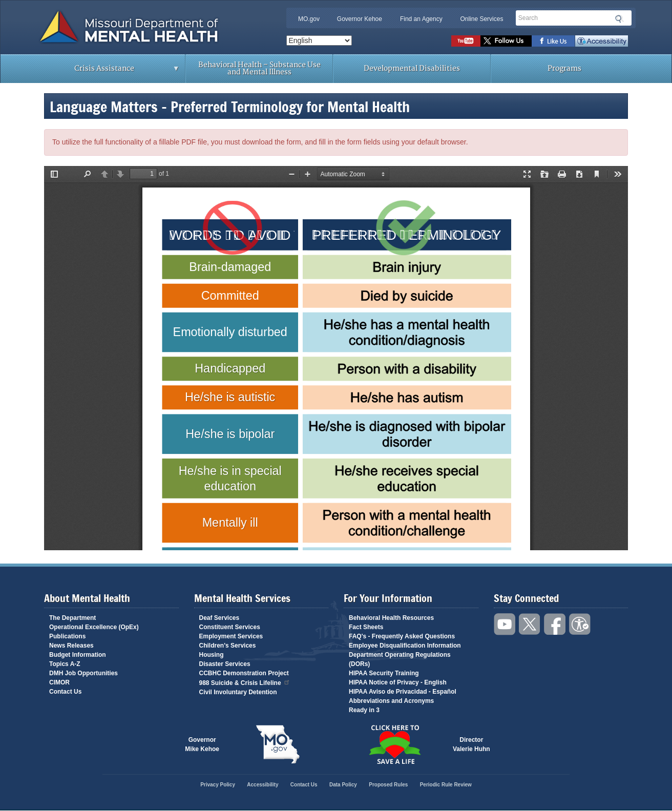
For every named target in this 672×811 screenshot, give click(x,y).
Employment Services (231, 636)
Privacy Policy (218, 785)
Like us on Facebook (553, 41)
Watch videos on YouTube (466, 41)
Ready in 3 (364, 710)
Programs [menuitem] (564, 68)
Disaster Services (225, 664)
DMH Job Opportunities (83, 673)
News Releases (71, 646)
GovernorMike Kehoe (202, 744)
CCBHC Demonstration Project (244, 673)
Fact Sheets (366, 627)
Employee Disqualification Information (405, 646)
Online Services (481, 19)
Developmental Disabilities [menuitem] (412, 68)
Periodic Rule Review (446, 785)
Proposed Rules (388, 785)
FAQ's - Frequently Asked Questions (402, 636)
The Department (72, 618)
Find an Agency (421, 19)
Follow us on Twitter (506, 41)
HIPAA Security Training (384, 673)
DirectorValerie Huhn (471, 744)
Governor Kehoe (360, 19)
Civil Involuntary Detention (238, 692)
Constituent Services (230, 627)
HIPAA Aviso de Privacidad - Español (403, 692)
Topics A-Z (65, 664)
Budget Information (78, 655)
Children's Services (228, 646)
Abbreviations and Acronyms (391, 701)
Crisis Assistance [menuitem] (107, 72)
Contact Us (65, 692)
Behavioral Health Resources (391, 618)
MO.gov (309, 19)
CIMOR (59, 682)
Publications (67, 636)
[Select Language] (319, 40)
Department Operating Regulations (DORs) (400, 659)
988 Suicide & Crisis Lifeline (245, 682)
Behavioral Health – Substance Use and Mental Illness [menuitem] (259, 68)
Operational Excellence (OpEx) (94, 627)
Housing (212, 655)
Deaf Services (219, 618)
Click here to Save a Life (394, 744)
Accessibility (602, 41)
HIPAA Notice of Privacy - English (398, 682)
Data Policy (343, 785)
